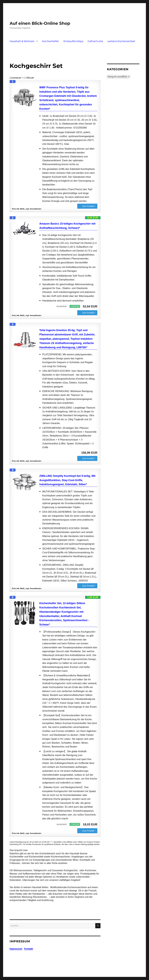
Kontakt (29, 949)
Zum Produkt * (89, 206)
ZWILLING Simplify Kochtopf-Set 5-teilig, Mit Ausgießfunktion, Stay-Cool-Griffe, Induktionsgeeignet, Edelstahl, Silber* (67, 480)
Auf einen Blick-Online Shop (40, 23)
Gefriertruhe (95, 41)
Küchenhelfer (51, 41)
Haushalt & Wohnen (22, 41)
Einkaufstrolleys (73, 41)
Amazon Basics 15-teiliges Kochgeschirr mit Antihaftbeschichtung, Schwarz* (67, 226)
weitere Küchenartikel (121, 41)
